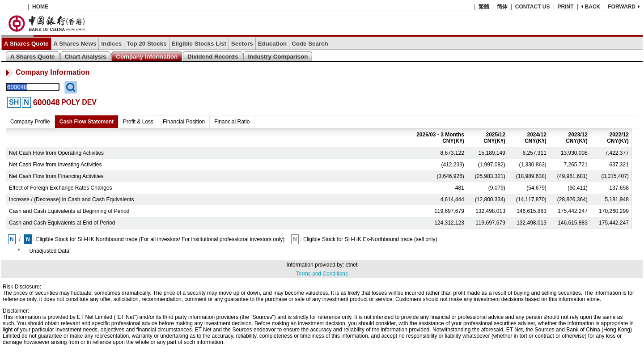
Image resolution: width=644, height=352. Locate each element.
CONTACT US (533, 7)
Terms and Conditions (322, 274)
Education (272, 44)
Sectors (242, 44)
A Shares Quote (26, 44)
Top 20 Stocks (146, 44)
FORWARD (622, 7)
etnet (352, 265)
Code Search (310, 44)
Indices (111, 44)
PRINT (566, 7)
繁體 (484, 7)
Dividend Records (213, 57)
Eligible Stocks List (199, 44)
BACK (593, 7)
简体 (502, 7)
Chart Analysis (86, 57)
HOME (40, 7)
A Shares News (75, 44)
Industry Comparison (278, 57)
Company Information (147, 57)
